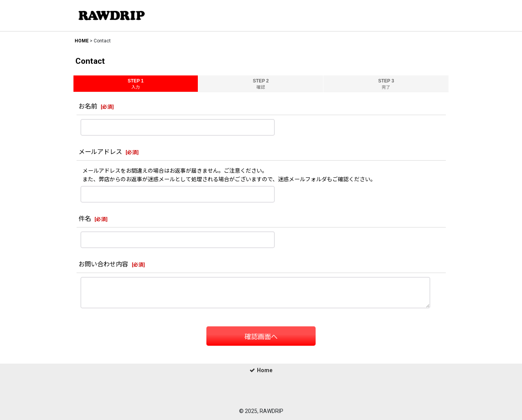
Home (261, 370)
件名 (85, 219)
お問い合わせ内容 (103, 264)
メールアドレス (100, 152)
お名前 (88, 106)
